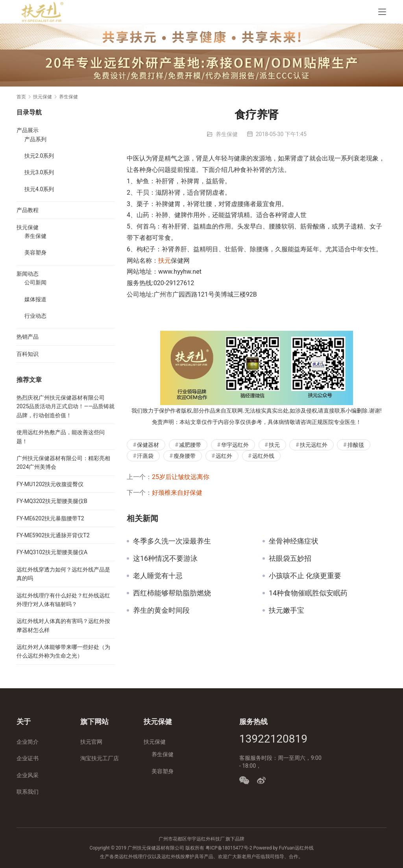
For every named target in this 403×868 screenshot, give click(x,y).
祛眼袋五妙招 (290, 558)
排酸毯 (356, 445)
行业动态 (35, 316)
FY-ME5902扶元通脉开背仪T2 (53, 535)
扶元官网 (91, 742)
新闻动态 (28, 274)
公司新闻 (35, 282)
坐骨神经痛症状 (294, 541)
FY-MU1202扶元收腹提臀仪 (50, 484)
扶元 (165, 261)
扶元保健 (28, 227)
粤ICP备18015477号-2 (229, 848)
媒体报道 (35, 299)
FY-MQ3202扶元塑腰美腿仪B (52, 501)
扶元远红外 (314, 445)
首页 (21, 97)
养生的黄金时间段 (161, 610)
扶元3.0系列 (39, 172)
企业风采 (28, 775)
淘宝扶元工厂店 (100, 758)
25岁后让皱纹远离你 (181, 477)
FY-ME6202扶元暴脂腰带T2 (50, 518)
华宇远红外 (235, 445)
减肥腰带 (190, 445)
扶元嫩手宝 (287, 610)
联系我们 (28, 792)
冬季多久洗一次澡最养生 (172, 541)
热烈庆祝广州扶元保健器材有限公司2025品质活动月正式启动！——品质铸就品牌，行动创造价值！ (66, 406)
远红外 (224, 456)
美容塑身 (35, 252)
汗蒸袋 (145, 456)
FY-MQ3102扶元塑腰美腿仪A (52, 552)
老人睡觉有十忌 (158, 576)
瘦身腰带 (185, 456)
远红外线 (263, 456)
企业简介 (28, 742)
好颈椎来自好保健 (177, 493)
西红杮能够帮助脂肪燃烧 (172, 593)
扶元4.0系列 (39, 189)
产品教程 (28, 210)
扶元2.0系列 (39, 156)
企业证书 (28, 758)
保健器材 (148, 445)
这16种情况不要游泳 (165, 558)
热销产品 (28, 337)
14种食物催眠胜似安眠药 (308, 593)
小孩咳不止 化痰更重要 (305, 576)
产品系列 (35, 139)
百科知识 (28, 354)
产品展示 (28, 130)
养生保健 (227, 134)
